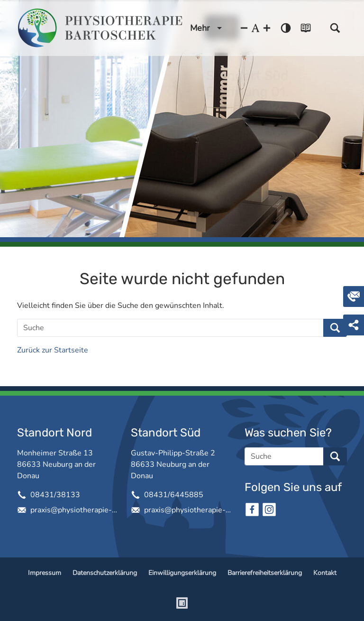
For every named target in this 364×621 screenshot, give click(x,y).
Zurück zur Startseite (53, 350)
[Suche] (170, 328)
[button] (335, 28)
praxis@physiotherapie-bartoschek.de (73, 510)
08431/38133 (55, 495)
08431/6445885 (174, 495)
